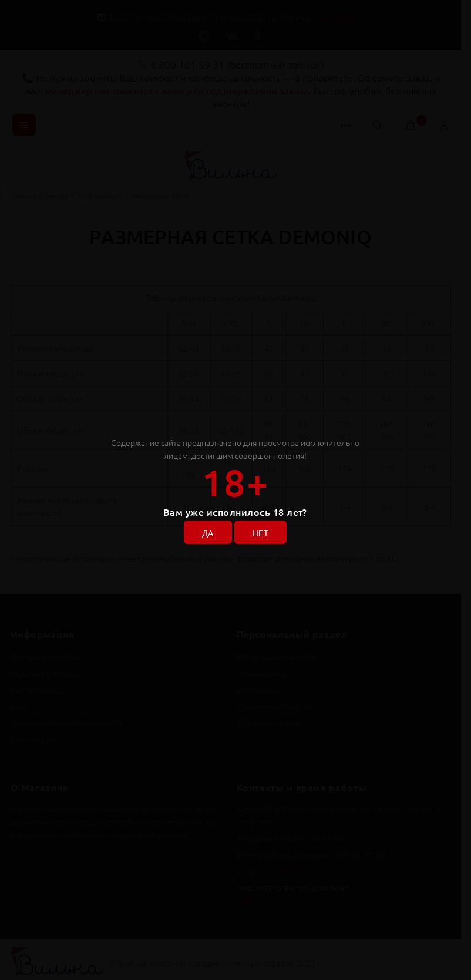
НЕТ (260, 533)
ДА (208, 533)
